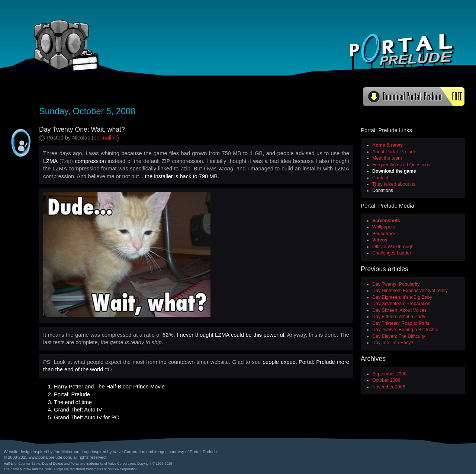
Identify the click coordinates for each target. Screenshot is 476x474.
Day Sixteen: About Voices (399, 310)
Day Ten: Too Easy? (393, 343)
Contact (380, 178)
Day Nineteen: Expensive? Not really (410, 291)
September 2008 (389, 374)
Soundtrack (384, 234)
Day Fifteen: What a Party (399, 317)
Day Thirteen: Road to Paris (401, 323)
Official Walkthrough (393, 247)
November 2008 (389, 387)
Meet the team (387, 158)
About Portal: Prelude (394, 152)
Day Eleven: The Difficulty (399, 336)
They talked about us (394, 184)
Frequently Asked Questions (401, 165)
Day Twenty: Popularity (396, 284)
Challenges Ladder (392, 253)
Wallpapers (384, 227)
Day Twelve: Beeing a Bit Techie (405, 330)
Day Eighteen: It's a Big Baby (402, 297)
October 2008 (386, 380)
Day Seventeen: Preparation (401, 304)
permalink (105, 138)
